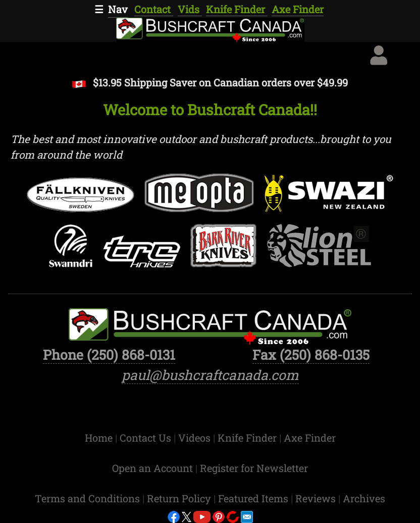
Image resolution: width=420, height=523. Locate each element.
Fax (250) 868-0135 (311, 354)
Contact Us (147, 438)
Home (100, 438)
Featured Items (254, 498)
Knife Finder (237, 9)
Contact (154, 9)
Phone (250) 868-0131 (109, 354)
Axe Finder (298, 9)
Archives (364, 498)
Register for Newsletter (254, 468)
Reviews (317, 498)
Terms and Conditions (89, 498)
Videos (196, 438)
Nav (118, 9)
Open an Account (152, 468)
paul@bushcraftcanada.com (210, 375)
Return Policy (180, 498)
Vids (190, 9)
